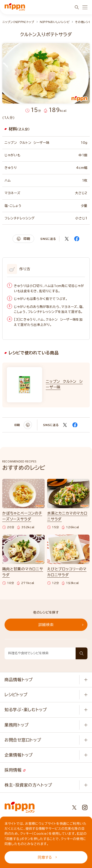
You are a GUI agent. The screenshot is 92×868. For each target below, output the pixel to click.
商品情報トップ (19, 680)
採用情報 (15, 770)
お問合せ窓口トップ (23, 740)
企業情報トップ (19, 755)
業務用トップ (17, 725)
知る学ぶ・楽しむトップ (26, 710)
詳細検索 (61, 625)
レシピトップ (16, 695)
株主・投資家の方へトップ (28, 785)
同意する (47, 857)
